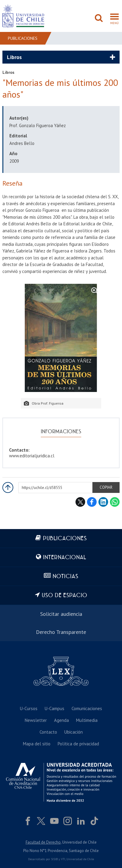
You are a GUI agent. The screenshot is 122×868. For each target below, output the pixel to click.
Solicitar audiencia (61, 614)
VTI (63, 859)
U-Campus (55, 708)
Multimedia (87, 720)
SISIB (54, 859)
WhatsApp (115, 502)
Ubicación (74, 732)
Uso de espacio (64, 595)
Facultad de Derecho (43, 842)
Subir (8, 487)
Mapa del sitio (37, 744)
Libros (14, 57)
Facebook (92, 502)
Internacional (64, 558)
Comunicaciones (87, 708)
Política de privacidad (78, 744)
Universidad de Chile (80, 859)
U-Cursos (29, 708)
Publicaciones (23, 38)
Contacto (48, 732)
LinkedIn (103, 502)
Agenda (61, 720)
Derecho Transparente (61, 632)
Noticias (65, 577)
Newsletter (36, 720)
